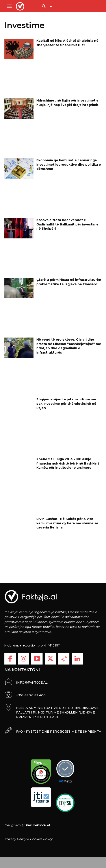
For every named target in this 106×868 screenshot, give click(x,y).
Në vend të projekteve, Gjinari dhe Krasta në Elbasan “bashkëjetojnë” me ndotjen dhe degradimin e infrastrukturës (69, 346)
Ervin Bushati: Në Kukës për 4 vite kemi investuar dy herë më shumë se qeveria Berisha (67, 523)
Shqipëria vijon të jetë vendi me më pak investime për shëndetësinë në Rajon (66, 404)
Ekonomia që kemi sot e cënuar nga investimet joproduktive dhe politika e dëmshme (69, 164)
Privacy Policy (15, 839)
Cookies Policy (41, 839)
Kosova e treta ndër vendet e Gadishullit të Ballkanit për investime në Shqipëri (67, 224)
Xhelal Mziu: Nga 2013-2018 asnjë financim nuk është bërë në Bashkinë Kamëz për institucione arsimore (68, 463)
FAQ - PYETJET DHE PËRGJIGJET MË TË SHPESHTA (59, 732)
